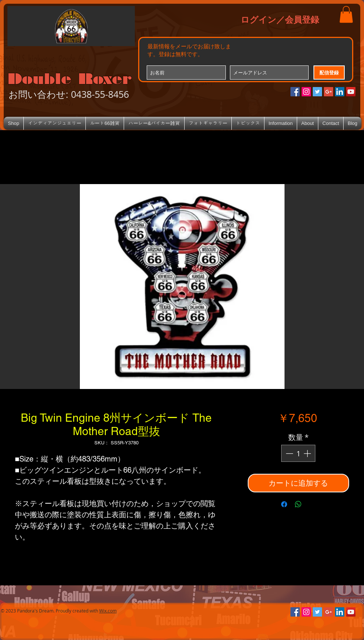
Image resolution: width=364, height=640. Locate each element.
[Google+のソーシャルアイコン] (329, 92)
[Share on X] (312, 504)
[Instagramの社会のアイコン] (306, 92)
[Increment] (308, 453)
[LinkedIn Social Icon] (340, 92)
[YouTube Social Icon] (351, 92)
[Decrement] (289, 453)
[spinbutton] (298, 453)
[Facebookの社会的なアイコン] (295, 92)
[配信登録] (329, 73)
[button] (346, 14)
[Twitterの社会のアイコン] (317, 92)
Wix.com (108, 611)
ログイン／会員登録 (280, 19)
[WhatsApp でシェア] (298, 504)
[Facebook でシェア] (284, 504)
